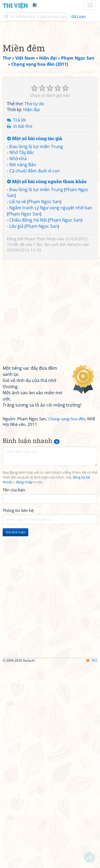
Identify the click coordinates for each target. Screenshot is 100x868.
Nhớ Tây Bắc (22, 253)
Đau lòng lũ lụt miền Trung (36, 247)
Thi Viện (15, 5)
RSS (92, 863)
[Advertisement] (50, 81)
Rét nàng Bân (23, 265)
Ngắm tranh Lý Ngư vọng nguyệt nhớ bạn (51, 308)
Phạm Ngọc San (44, 302)
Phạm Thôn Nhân (41, 339)
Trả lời (20, 220)
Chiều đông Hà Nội (28, 320)
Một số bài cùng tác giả (35, 239)
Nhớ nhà (18, 259)
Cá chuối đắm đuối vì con (35, 271)
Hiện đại (31, 210)
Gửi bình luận (15, 632)
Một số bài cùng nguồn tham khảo (47, 282)
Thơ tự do (34, 204)
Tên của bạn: (14, 590)
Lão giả (16, 326)
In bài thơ (23, 226)
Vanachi (74, 345)
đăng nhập (24, 582)
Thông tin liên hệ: (19, 611)
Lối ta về (18, 302)
